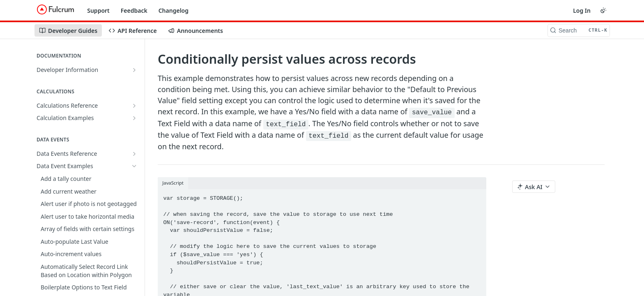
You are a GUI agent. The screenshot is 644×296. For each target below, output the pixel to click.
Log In (582, 10)
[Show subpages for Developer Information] (134, 70)
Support (98, 10)
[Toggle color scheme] (603, 10)
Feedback (134, 10)
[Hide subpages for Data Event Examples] (134, 166)
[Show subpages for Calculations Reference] (134, 106)
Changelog (174, 10)
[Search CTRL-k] (579, 30)
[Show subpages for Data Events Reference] (134, 154)
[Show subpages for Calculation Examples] (134, 118)
